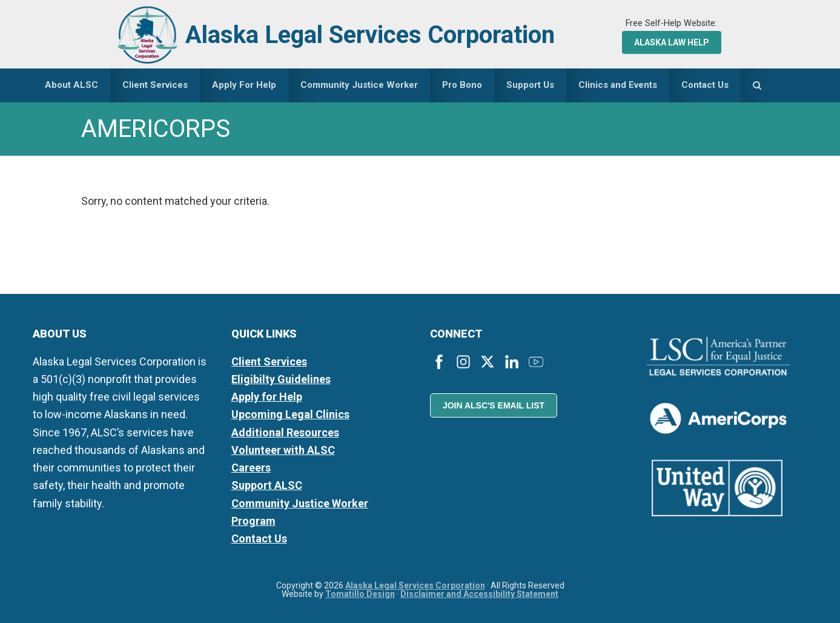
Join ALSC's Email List (494, 405)
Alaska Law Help (672, 42)
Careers (251, 468)
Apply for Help (267, 397)
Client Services (269, 361)
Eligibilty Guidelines (281, 379)
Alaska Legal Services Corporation (370, 35)
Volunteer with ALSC (283, 450)
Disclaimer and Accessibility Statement (479, 594)
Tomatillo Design (360, 594)
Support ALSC (267, 485)
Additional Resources (285, 432)
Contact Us (259, 538)
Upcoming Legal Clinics (290, 414)
